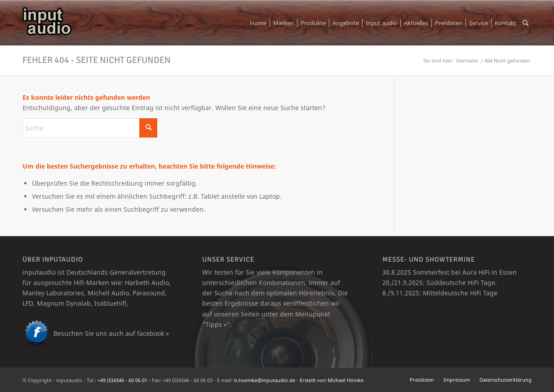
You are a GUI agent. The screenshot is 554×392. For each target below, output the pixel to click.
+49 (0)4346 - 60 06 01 (122, 380)
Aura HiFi (476, 272)
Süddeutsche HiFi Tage (461, 283)
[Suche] (525, 23)
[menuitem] (258, 23)
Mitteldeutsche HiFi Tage (460, 293)
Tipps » (216, 324)
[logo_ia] (47, 23)
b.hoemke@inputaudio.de (265, 380)
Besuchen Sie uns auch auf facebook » (111, 333)
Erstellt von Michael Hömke (332, 380)
